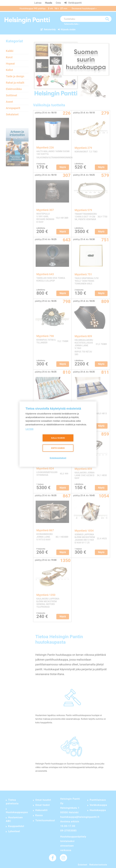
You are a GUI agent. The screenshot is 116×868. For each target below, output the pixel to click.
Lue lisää (29, 429)
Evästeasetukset (58, 458)
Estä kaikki (58, 448)
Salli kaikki (58, 438)
